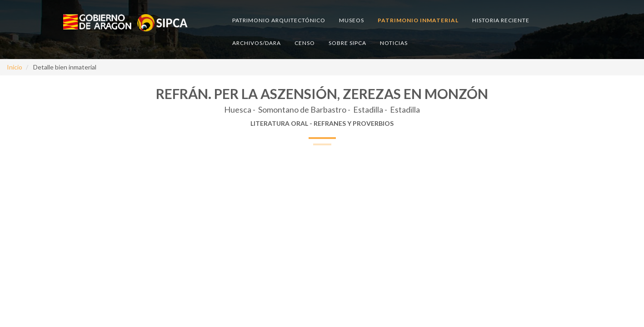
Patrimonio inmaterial (418, 20)
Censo (305, 43)
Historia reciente (501, 20)
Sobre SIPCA (347, 43)
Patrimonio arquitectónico (279, 20)
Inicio (15, 67)
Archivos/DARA (257, 43)
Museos (352, 20)
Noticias (394, 43)
